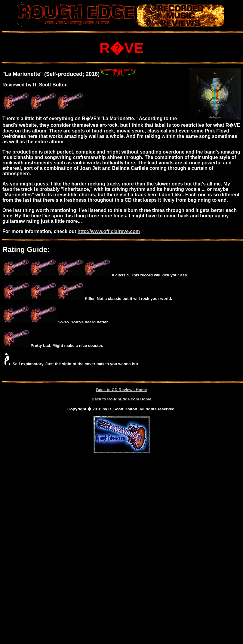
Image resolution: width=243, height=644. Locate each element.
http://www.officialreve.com (109, 231)
